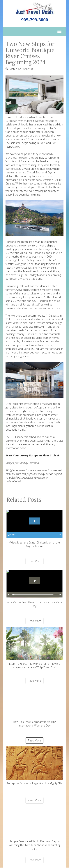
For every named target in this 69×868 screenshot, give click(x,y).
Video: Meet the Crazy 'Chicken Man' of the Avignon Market (34, 528)
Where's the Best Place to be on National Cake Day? (34, 587)
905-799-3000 (35, 20)
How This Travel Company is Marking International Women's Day (34, 707)
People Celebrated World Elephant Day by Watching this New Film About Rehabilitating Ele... (34, 828)
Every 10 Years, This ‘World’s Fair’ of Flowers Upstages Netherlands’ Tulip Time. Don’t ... (34, 648)
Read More (34, 561)
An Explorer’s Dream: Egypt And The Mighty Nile (34, 766)
